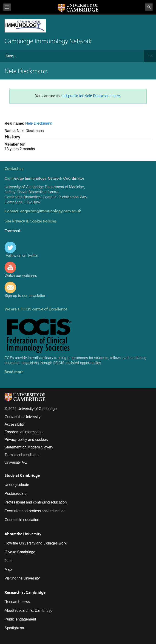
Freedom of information (24, 432)
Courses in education (22, 520)
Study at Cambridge (22, 475)
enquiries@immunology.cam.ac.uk (51, 211)
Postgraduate (16, 493)
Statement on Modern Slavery (29, 447)
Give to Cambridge (20, 552)
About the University (23, 534)
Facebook (13, 231)
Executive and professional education (35, 511)
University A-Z (16, 462)
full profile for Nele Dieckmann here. (92, 96)
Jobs (9, 561)
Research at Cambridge (25, 592)
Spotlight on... (16, 628)
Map (8, 569)
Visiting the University (22, 578)
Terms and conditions (22, 455)
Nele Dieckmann (39, 123)
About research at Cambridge (29, 610)
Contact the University (23, 417)
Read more (14, 372)
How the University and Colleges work (35, 543)
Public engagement (20, 619)
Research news (17, 602)
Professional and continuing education (36, 502)
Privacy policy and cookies (26, 440)
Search (149, 7)
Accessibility (15, 424)
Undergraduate (17, 485)
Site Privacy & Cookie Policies (31, 221)
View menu (7, 7)
